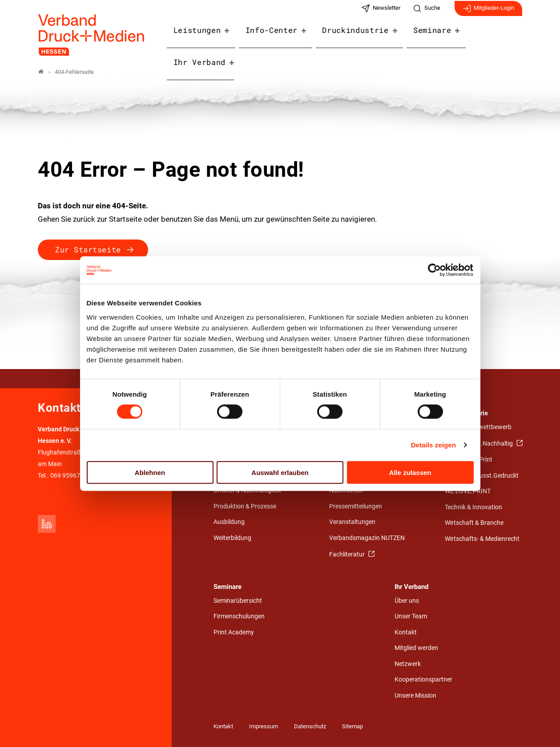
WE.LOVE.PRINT (468, 491)
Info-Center (274, 37)
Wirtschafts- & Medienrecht (482, 539)
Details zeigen (433, 445)
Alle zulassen (410, 472)
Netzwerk (408, 664)
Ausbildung (229, 522)
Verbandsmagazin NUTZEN (367, 538)
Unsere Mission (415, 696)
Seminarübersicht (238, 601)
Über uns (407, 601)
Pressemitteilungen (356, 506)
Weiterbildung (232, 538)
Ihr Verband (490, 37)
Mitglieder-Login (488, 12)
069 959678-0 (70, 476)
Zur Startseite (88, 250)
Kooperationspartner (423, 680)
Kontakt (406, 632)
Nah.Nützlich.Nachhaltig (479, 444)
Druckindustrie (353, 37)
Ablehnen (150, 472)
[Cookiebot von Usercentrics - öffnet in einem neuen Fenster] (435, 270)
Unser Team (411, 616)
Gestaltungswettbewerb (478, 427)
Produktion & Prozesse (245, 506)
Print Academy (234, 632)
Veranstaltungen (352, 522)
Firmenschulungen (239, 616)
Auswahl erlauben (280, 472)
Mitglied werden (416, 648)
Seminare (425, 37)
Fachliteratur (348, 554)
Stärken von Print (469, 460)
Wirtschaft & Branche (474, 523)
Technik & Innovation (473, 507)
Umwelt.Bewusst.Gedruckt (482, 476)
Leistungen (204, 37)
